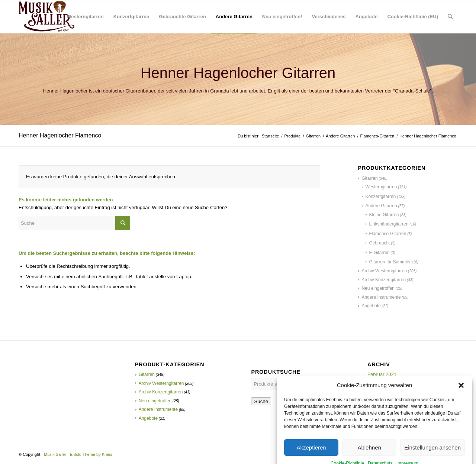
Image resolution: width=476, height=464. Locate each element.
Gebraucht (379, 243)
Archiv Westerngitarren (384, 271)
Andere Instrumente (381, 297)
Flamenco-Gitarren (387, 234)
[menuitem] (85, 17)
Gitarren (369, 178)
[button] (461, 405)
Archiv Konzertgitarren (384, 280)
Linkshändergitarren (389, 224)
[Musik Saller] (46, 17)
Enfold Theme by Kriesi (91, 454)
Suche (261, 401)
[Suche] (450, 17)
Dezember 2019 (385, 390)
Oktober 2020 (382, 382)
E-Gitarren (379, 253)
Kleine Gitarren (384, 215)
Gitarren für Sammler (390, 262)
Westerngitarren (381, 187)
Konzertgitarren (380, 197)
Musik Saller (55, 454)
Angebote (371, 306)
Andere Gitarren (381, 206)
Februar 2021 (382, 374)
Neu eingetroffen (378, 288)
